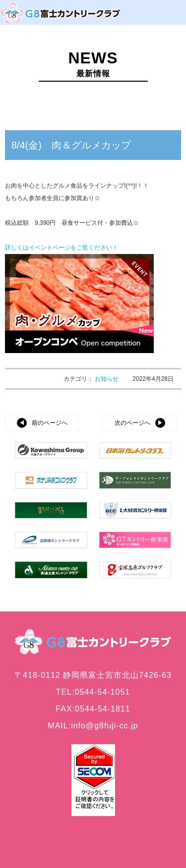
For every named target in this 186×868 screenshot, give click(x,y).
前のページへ (50, 423)
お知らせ (107, 379)
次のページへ (132, 423)
